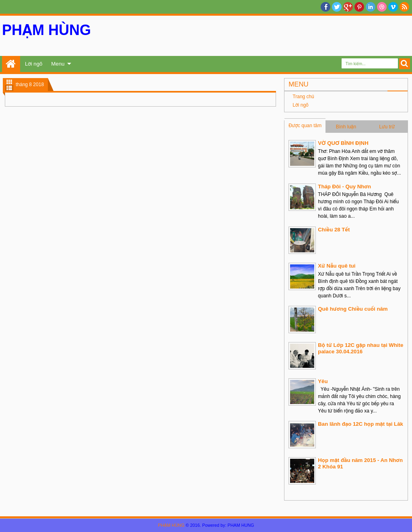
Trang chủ (11, 64)
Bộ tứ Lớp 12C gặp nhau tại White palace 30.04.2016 (360, 348)
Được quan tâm (305, 126)
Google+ (348, 7)
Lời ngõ (34, 64)
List (9, 88)
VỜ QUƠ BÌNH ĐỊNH (343, 143)
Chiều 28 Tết (334, 230)
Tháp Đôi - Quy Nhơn (344, 187)
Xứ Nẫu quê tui (337, 266)
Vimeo (393, 7)
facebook (325, 7)
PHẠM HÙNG (46, 30)
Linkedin (371, 7)
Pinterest (359, 7)
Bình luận (346, 127)
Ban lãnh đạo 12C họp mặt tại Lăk (360, 424)
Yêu (323, 381)
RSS (404, 7)
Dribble (382, 7)
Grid (9, 82)
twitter (337, 7)
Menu (58, 64)
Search (405, 64)
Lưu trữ (387, 127)
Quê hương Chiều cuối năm (353, 309)
